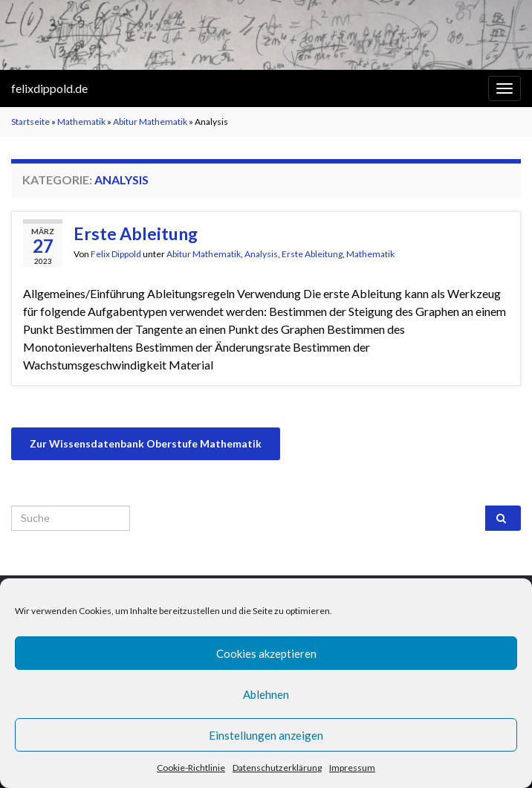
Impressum (352, 768)
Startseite (30, 122)
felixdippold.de (49, 88)
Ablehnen (266, 694)
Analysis (261, 254)
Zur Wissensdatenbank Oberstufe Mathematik (146, 443)
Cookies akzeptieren (266, 653)
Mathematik (81, 122)
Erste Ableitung (136, 233)
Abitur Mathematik (150, 122)
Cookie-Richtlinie (191, 768)
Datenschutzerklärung (277, 768)
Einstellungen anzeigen (266, 735)
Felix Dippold (116, 254)
